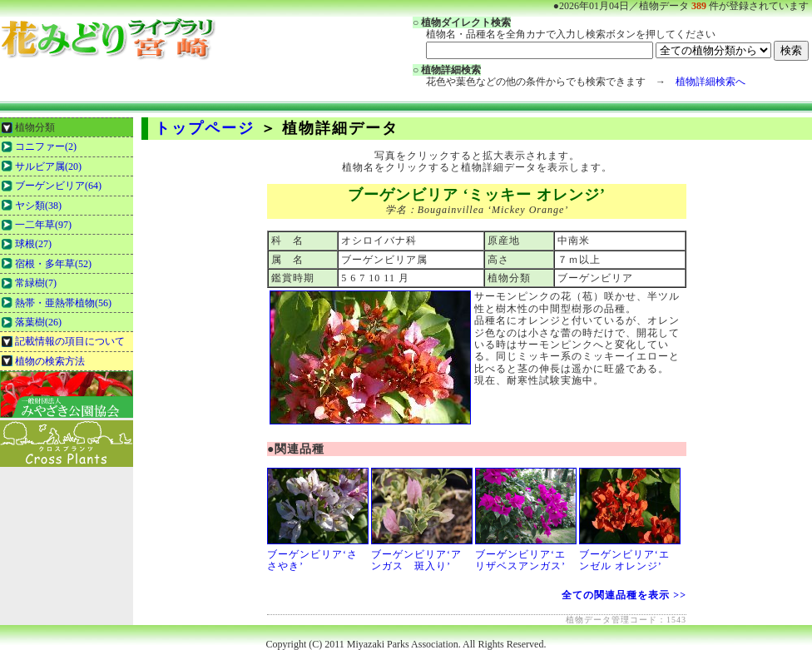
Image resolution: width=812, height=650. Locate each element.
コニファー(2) (46, 146)
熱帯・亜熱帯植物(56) (63, 303)
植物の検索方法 (50, 361)
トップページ (205, 128)
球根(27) (33, 244)
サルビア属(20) (48, 166)
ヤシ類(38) (38, 206)
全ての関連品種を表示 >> (624, 595)
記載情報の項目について (70, 341)
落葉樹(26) (38, 322)
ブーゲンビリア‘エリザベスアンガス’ (526, 555)
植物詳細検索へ (710, 82)
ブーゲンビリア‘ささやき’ (318, 555)
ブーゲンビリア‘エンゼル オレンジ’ (630, 555)
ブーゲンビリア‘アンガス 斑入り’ (422, 555)
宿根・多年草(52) (53, 264)
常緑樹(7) (36, 283)
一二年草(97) (43, 225)
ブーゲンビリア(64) (58, 186)
